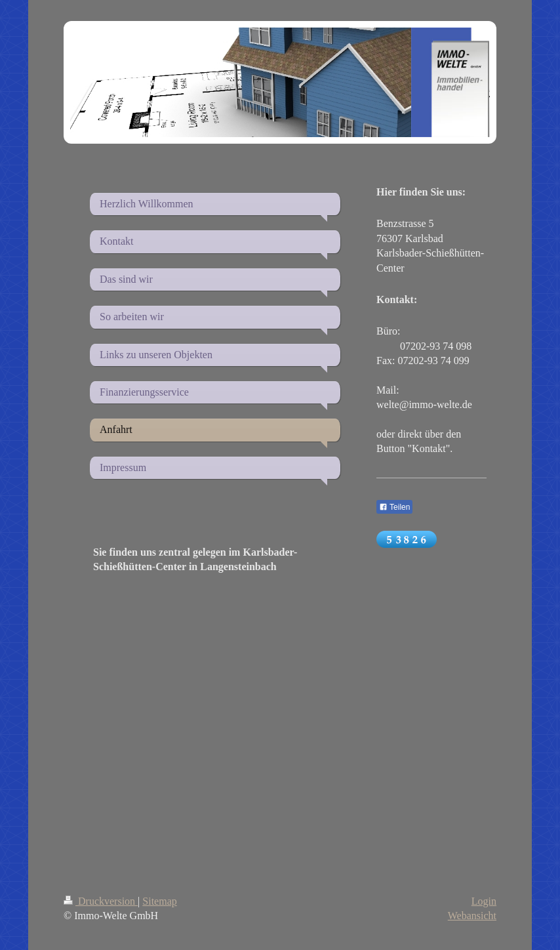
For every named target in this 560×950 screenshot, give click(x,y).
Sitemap (159, 901)
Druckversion (101, 901)
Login (484, 901)
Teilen (394, 507)
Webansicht (472, 916)
